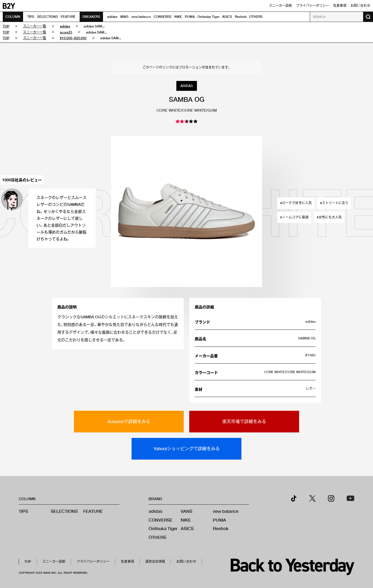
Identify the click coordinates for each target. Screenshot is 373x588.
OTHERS (256, 17)
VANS (124, 17)
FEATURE (68, 17)
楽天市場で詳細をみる (244, 421)
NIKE (178, 17)
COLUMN (13, 17)
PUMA (190, 17)
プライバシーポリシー (313, 6)
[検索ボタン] (368, 17)
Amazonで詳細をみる (129, 421)
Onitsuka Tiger (208, 17)
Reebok (241, 17)
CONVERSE (163, 17)
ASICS (227, 17)
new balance (141, 17)
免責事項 (340, 6)
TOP (28, 562)
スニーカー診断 (280, 6)
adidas (112, 17)
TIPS (31, 17)
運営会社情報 (155, 562)
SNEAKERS (91, 17)
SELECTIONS (48, 17)
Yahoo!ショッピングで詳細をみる (187, 448)
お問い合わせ (360, 6)
